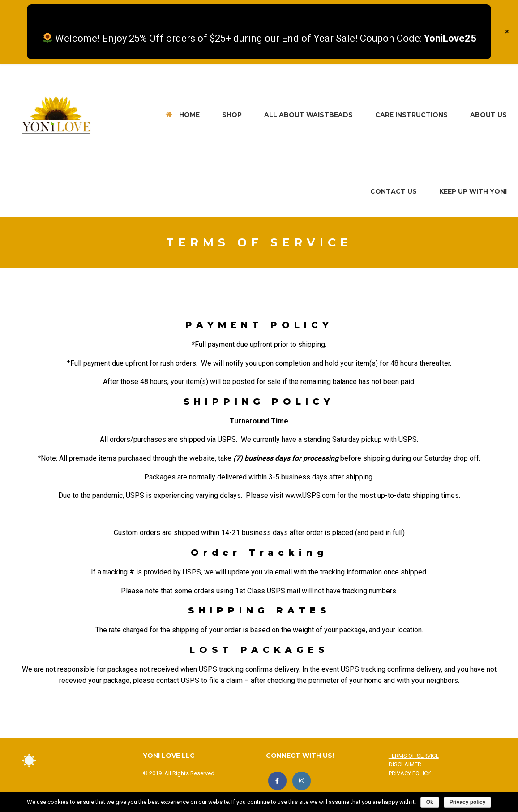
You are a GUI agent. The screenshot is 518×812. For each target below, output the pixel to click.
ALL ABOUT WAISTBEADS (308, 115)
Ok (430, 802)
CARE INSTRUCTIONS (411, 115)
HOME (183, 115)
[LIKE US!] (277, 781)
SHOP (232, 115)
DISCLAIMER (405, 764)
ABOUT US (488, 115)
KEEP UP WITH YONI (473, 191)
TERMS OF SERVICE (414, 756)
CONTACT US (394, 191)
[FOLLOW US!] (302, 781)
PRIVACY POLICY (410, 773)
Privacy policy (468, 802)
